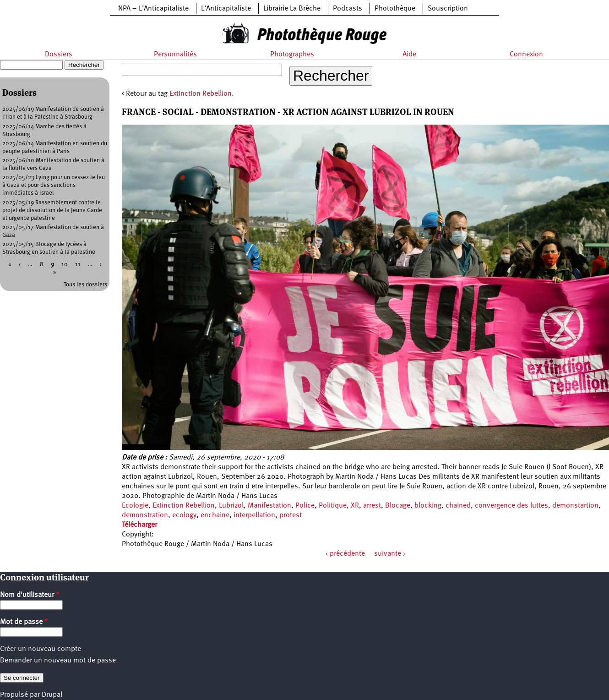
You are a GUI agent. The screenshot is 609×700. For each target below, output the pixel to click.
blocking (428, 506)
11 (78, 265)
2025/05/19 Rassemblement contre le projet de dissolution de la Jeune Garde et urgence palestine (52, 211)
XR (355, 506)
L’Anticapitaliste (226, 9)
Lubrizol (231, 506)
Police (305, 506)
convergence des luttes (511, 506)
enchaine (215, 515)
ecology (184, 515)
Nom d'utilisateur (30, 595)
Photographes (292, 55)
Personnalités (175, 55)
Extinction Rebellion (184, 506)
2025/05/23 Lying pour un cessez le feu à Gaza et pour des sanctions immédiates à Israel (54, 185)
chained (458, 506)
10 (65, 265)
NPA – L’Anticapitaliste (153, 9)
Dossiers (59, 55)
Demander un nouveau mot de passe (58, 661)
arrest (372, 506)
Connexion (526, 55)
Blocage (398, 506)
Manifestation (269, 506)
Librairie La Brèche (292, 9)
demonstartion (575, 506)
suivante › (390, 554)
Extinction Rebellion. (202, 94)
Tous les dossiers (85, 285)
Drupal (52, 695)
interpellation (254, 515)
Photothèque (395, 9)
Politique (333, 506)
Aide (409, 55)
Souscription (448, 9)
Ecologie (135, 506)
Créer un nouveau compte (41, 649)
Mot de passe (24, 622)
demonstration (145, 515)
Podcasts (348, 9)
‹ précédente (345, 554)
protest (291, 515)
